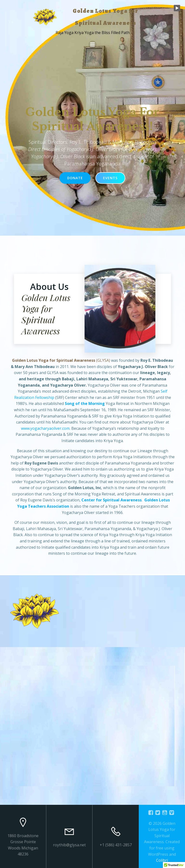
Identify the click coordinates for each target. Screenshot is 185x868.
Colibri (162, 860)
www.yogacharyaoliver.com (45, 432)
